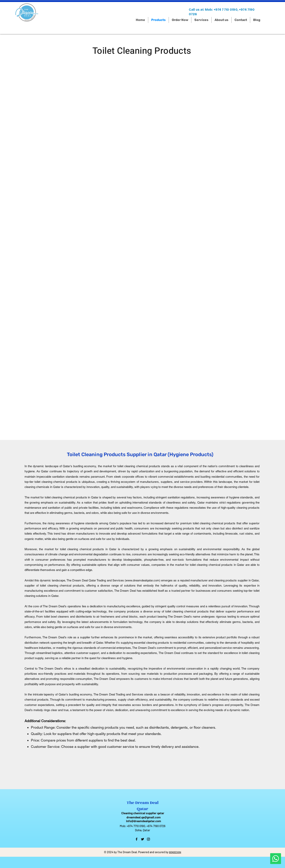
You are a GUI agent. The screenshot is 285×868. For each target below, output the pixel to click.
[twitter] (142, 839)
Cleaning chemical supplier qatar (143, 813)
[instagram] (148, 839)
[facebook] (137, 839)
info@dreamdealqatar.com (144, 821)
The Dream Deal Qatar (143, 806)
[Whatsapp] (276, 859)
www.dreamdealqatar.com (142, 580)
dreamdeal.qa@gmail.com (144, 817)
